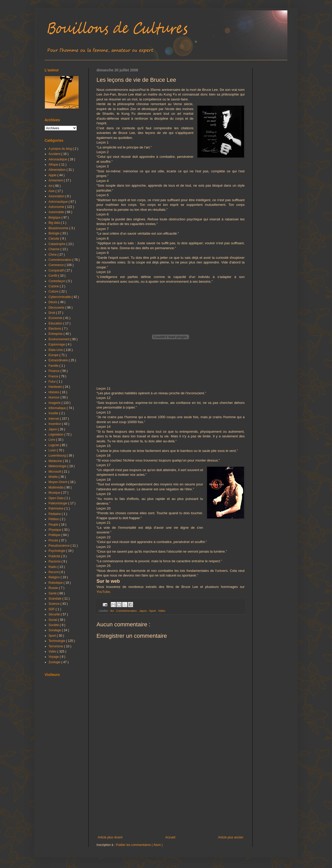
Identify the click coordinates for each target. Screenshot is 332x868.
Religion (55, 577)
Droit (52, 313)
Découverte (57, 308)
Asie (52, 191)
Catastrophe (57, 244)
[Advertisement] (171, 793)
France (54, 376)
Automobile (57, 212)
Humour (54, 397)
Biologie (54, 233)
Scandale (55, 599)
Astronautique (58, 202)
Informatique (58, 408)
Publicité (55, 556)
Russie (54, 588)
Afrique (54, 165)
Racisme (55, 561)
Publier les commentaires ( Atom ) (139, 845)
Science (54, 604)
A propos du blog (61, 149)
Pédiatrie (55, 514)
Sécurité (55, 614)
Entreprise (56, 334)
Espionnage (57, 344)
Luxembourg (58, 456)
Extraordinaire (59, 360)
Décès (53, 302)
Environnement (59, 339)
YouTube (103, 592)
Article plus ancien (231, 837)
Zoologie (55, 662)
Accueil (170, 837)
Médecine (56, 461)
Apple (53, 175)
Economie (56, 318)
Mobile (54, 477)
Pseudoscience (60, 546)
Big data (55, 223)
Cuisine (54, 286)
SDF (52, 609)
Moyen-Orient (58, 482)
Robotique (56, 583)
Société (54, 625)
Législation (56, 435)
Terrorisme (56, 646)
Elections (55, 329)
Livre (52, 440)
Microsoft (55, 472)
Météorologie (58, 466)
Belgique (55, 218)
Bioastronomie (59, 228)
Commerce (57, 265)
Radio (53, 567)
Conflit (53, 276)
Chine (53, 255)
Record (54, 572)
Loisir (53, 450)
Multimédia (56, 487)
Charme (54, 249)
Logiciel (54, 445)
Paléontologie (58, 503)
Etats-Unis (56, 350)
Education (56, 323)
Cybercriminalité (60, 297)
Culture (54, 291)
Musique (55, 493)
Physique (55, 530)
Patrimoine (56, 508)
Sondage (55, 630)
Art (112, 611)
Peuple (54, 525)
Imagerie (55, 403)
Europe (54, 355)
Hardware (56, 387)
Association (57, 196)
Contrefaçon (57, 281)
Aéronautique (58, 159)
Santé (53, 593)
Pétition (54, 519)
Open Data (56, 498)
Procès (54, 540)
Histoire (54, 392)
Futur (53, 382)
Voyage (54, 657)
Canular (54, 239)
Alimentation (57, 170)
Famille (54, 366)
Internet (54, 419)
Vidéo (162, 611)
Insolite (54, 413)
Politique (55, 535)
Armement (56, 180)
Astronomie (57, 207)
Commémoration (127, 611)
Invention (55, 424)
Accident (55, 154)
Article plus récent (110, 837)
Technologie (57, 641)
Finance (54, 371)
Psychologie (57, 551)
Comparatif (57, 270)
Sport (153, 611)
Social (53, 620)
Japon (143, 611)
